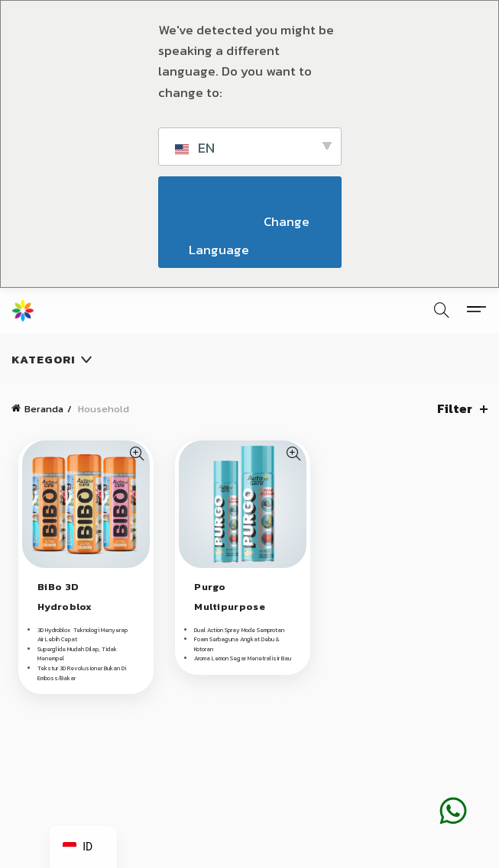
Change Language (251, 236)
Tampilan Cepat (136, 454)
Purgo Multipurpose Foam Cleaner (230, 607)
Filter (455, 409)
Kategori (44, 359)
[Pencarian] (442, 310)
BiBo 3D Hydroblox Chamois (65, 607)
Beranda (44, 409)
